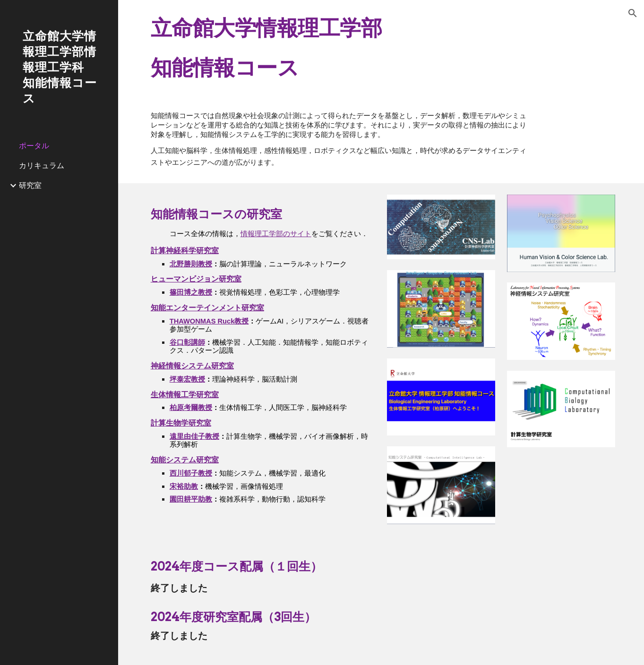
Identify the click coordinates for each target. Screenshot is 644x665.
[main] (381, 48)
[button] (633, 13)
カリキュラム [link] (42, 165)
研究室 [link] (30, 185)
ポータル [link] (34, 145)
